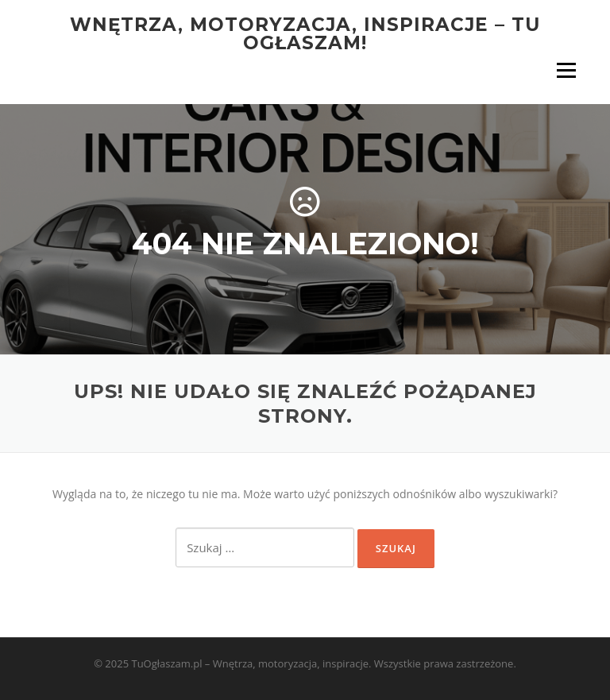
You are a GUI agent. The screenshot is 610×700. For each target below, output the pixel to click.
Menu (566, 70)
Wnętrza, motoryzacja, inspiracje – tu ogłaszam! (305, 34)
